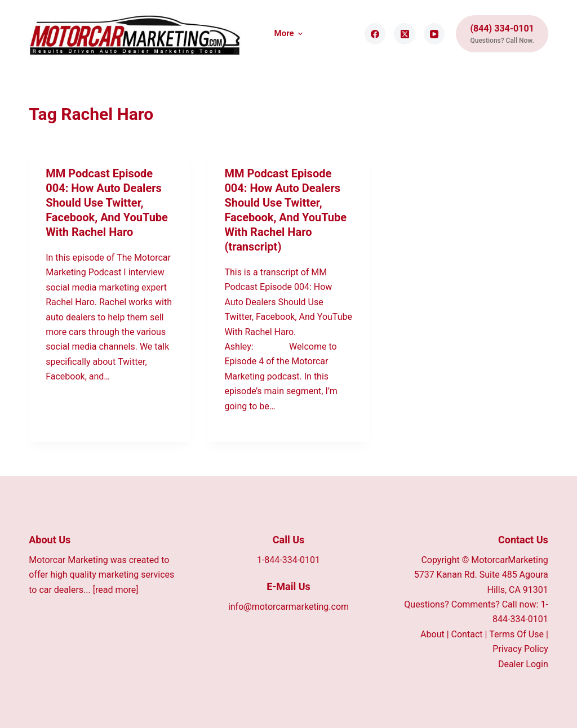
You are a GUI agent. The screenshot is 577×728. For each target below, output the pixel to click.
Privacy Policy (520, 649)
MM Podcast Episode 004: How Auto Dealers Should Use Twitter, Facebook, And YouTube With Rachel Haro (107, 203)
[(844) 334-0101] (502, 34)
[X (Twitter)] (405, 34)
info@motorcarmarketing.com (288, 607)
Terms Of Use (516, 634)
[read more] (116, 590)
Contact (467, 634)
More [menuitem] (289, 34)
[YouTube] (434, 34)
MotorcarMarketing (510, 560)
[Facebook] (375, 34)
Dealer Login (523, 664)
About (432, 634)
